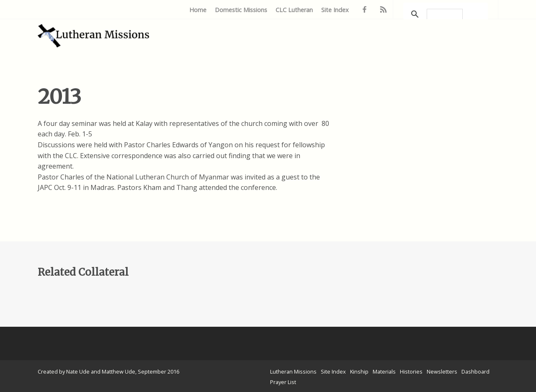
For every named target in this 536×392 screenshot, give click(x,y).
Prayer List (283, 382)
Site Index (335, 10)
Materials (384, 372)
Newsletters (442, 372)
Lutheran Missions (293, 372)
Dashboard (475, 372)
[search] (445, 14)
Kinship (359, 372)
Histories (411, 372)
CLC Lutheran (294, 10)
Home (198, 10)
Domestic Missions (241, 10)
